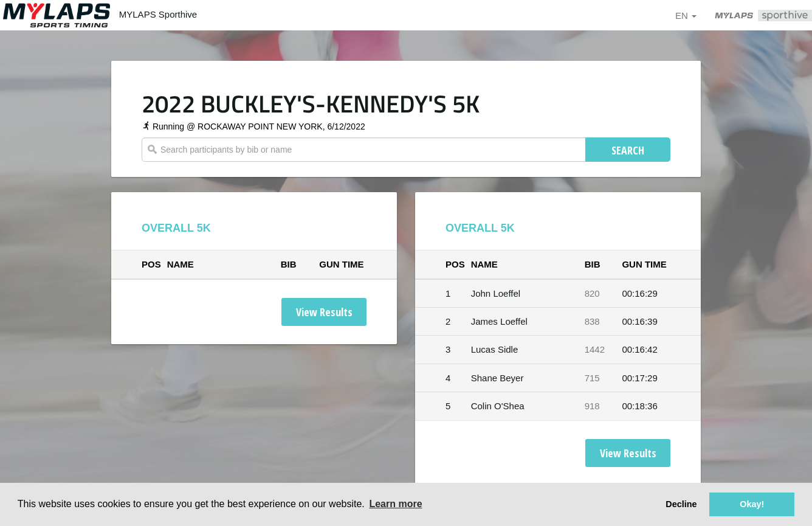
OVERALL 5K (176, 228)
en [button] (686, 16)
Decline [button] (681, 504)
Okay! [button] (752, 504)
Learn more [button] (395, 504)
